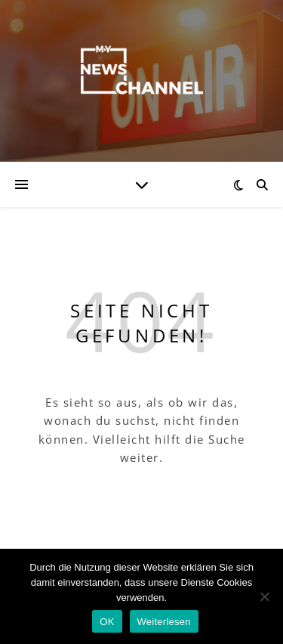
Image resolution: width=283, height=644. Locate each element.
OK (107, 622)
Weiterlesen (164, 622)
